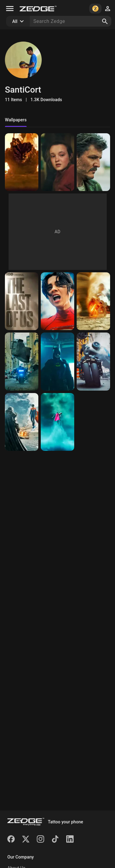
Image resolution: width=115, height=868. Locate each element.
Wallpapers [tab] (16, 120)
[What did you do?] (57, 301)
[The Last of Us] (22, 301)
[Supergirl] (57, 422)
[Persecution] (22, 361)
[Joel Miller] (93, 162)
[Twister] (93, 301)
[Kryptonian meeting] (22, 422)
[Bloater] (22, 162)
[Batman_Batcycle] (93, 361)
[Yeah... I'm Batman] (57, 361)
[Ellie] (57, 162)
